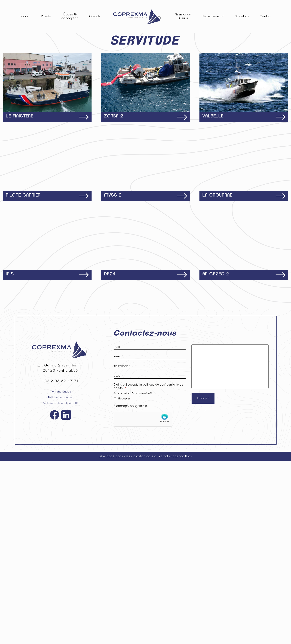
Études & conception (70, 16)
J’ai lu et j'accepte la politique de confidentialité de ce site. (149, 570)
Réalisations (211, 16)
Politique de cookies (60, 581)
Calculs (95, 16)
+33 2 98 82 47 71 (60, 564)
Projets (46, 16)
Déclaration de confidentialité (60, 586)
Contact (266, 16)
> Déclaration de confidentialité (133, 576)
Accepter (124, 582)
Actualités (242, 16)
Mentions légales (60, 575)
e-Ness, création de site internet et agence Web (157, 639)
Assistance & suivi (183, 16)
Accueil (25, 16)
